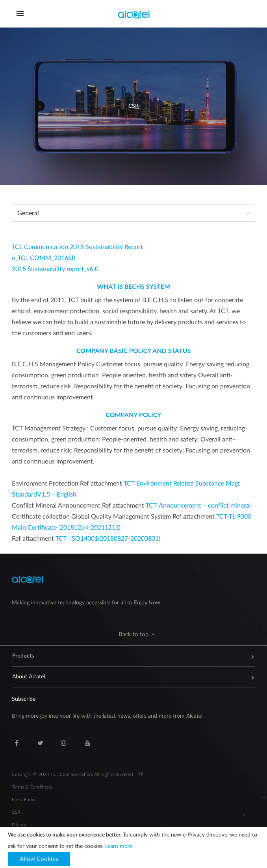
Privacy (19, 825)
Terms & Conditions (32, 787)
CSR (16, 812)
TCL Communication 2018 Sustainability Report (77, 247)
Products (130, 656)
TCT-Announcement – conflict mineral (198, 506)
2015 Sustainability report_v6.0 (55, 269)
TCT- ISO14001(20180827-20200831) (108, 539)
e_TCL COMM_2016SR (44, 258)
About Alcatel (130, 677)
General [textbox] (28, 213)
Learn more (119, 846)
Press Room (24, 799)
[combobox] (133, 213)
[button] (133, 634)
